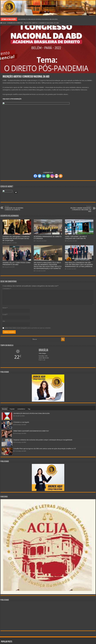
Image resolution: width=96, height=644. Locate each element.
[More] (61, 176)
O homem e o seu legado (21, 422)
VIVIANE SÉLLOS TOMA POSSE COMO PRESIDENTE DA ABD (17, 264)
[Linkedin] (44, 176)
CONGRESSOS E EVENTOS (15, 23)
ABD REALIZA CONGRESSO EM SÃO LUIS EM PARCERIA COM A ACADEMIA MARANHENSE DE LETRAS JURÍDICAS (79, 265)
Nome (5, 308)
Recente (5, 409)
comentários (21, 409)
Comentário (7, 289)
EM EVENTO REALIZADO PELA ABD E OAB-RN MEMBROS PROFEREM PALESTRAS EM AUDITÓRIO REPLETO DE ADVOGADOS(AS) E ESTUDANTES (48, 266)
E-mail (5, 314)
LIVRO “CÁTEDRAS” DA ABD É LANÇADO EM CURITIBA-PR (76, 237)
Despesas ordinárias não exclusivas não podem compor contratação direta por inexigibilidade (43, 440)
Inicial (3, 23)
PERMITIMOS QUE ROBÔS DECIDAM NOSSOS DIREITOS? (31, 431)
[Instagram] (52, 176)
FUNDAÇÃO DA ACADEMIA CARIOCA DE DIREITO (16, 208)
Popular (12, 409)
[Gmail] (56, 176)
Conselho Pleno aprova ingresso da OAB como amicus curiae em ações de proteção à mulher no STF (45, 449)
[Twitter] (40, 176)
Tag (29, 409)
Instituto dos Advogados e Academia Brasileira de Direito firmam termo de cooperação (16, 238)
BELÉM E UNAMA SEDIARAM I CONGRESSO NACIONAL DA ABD (80, 209)
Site (4, 321)
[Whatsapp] (48, 176)
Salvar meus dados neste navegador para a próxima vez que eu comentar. (28, 328)
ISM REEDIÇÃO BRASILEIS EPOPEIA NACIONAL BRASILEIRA (38, 19)
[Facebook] (35, 176)
